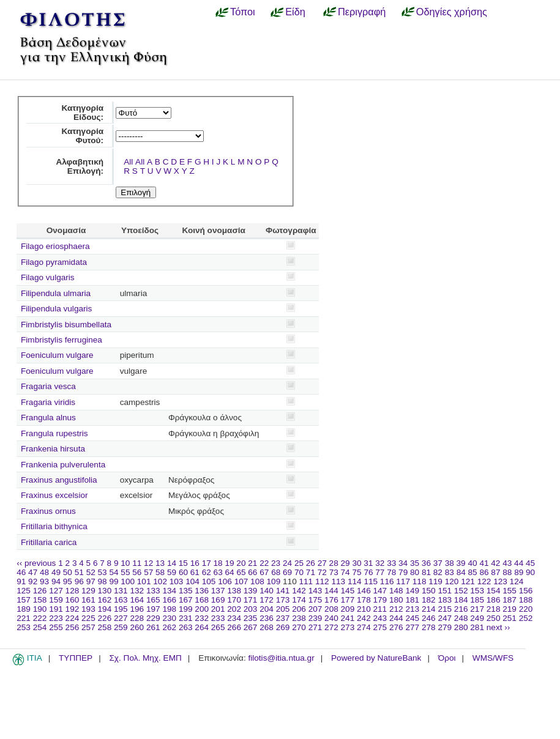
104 (192, 581)
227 (121, 618)
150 (429, 591)
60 (183, 572)
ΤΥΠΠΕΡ (76, 658)
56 (137, 572)
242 (364, 618)
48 (44, 572)
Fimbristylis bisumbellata (66, 325)
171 (251, 600)
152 (461, 591)
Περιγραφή (362, 12)
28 (334, 563)
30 (357, 563)
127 (56, 591)
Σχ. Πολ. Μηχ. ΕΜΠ (145, 658)
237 (283, 618)
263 (186, 627)
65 (241, 572)
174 (299, 600)
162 (105, 600)
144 (331, 591)
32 (380, 563)
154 (494, 591)
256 (73, 627)
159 (56, 600)
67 (264, 572)
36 (426, 563)
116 (387, 581)
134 (169, 591)
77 (380, 572)
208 (331, 609)
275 (380, 627)
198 (169, 609)
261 (153, 627)
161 (88, 600)
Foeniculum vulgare (57, 355)
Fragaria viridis (48, 402)
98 (103, 581)
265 (218, 627)
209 (348, 609)
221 (24, 618)
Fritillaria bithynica (54, 526)
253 (24, 627)
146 (364, 591)
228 (137, 618)
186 (494, 600)
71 (311, 572)
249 (477, 618)
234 (234, 618)
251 (510, 618)
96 (79, 581)
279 (445, 627)
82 (438, 572)
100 (128, 581)
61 (195, 572)
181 (412, 600)
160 (73, 600)
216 (461, 609)
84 (461, 572)
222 (40, 618)
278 (429, 627)
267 (251, 627)
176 (331, 600)
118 (420, 581)
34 (403, 563)
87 (495, 572)
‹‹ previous (36, 563)
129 (88, 591)
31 (368, 563)
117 (403, 581)
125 (24, 591)
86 (484, 572)
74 (345, 572)
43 (507, 563)
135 (186, 591)
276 (396, 627)
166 (169, 600)
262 (169, 627)
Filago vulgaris (48, 277)
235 (251, 618)
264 (202, 627)
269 (283, 627)
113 (338, 581)
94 (56, 581)
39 (461, 563)
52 (91, 572)
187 (510, 600)
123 (500, 581)
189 (24, 609)
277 (412, 627)
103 (177, 581)
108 (257, 581)
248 (461, 618)
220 (526, 609)
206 (299, 609)
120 (452, 581)
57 (148, 572)
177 (348, 600)
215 (445, 609)
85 (473, 572)
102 (160, 581)
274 (364, 627)
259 (121, 627)
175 (315, 600)
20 (241, 563)
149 (412, 591)
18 (218, 563)
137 (218, 591)
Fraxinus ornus (48, 511)
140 (267, 591)
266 (234, 627)
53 (103, 572)
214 (429, 609)
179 (380, 600)
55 (125, 572)
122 (484, 581)
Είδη (295, 12)
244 (396, 618)
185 (477, 600)
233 (218, 618)
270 (299, 627)
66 (252, 572)
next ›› (498, 627)
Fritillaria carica (49, 542)
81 (426, 572)
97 (91, 581)
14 (172, 563)
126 (40, 591)
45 (530, 563)
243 (380, 618)
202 (234, 609)
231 (186, 618)
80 (415, 572)
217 (477, 609)
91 (21, 581)
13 (160, 563)
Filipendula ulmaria (56, 293)
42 (495, 563)
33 (391, 563)
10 (125, 563)
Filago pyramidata (54, 262)
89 (519, 572)
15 (183, 563)
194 (105, 609)
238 (299, 618)
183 (445, 600)
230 (169, 618)
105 (209, 581)
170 (234, 600)
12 (148, 563)
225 (88, 618)
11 (137, 563)
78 (391, 572)
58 (160, 572)
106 (225, 581)
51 (79, 572)
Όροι (447, 658)
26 (311, 563)
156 (526, 591)
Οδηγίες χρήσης (452, 12)
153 (477, 591)
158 (40, 600)
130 (105, 591)
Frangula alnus (48, 418)
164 (137, 600)
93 (44, 581)
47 (33, 572)
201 (218, 609)
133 (153, 591)
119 (435, 581)
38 (450, 563)
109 (274, 581)
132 (137, 591)
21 (252, 563)
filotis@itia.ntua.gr (281, 658)
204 (267, 609)
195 (121, 609)
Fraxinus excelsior (54, 495)
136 (202, 591)
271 (315, 627)
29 (345, 563)
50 (68, 572)
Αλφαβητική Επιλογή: (80, 166)
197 (153, 609)
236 (267, 618)
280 (461, 627)
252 (526, 618)
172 (267, 600)
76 (368, 572)
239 (315, 618)
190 (40, 609)
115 (371, 581)
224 (73, 618)
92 (33, 581)
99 (114, 581)
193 (88, 609)
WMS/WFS (493, 658)
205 (283, 609)
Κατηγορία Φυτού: (82, 136)
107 (241, 581)
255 (56, 627)
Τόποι (243, 12)
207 (315, 609)
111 (306, 581)
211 (380, 609)
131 (121, 591)
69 (287, 572)
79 (403, 572)
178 (364, 600)
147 (380, 591)
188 (526, 600)
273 (348, 627)
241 (348, 618)
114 (355, 581)
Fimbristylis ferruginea (62, 340)
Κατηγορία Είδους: (82, 113)
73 (334, 572)
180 (396, 600)
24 (287, 563)
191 (56, 609)
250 (494, 618)
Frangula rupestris (54, 433)
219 (510, 609)
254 (40, 627)
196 (137, 609)
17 (207, 563)
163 (121, 600)
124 (517, 581)
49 (56, 572)
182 (429, 600)
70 (299, 572)
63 (218, 572)
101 (144, 581)
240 (331, 618)
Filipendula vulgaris (56, 309)
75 (357, 572)
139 (251, 591)
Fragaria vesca (48, 386)
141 (283, 591)
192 (73, 609)
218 (494, 609)
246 (429, 618)
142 (299, 591)
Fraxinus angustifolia (59, 480)
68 (276, 572)
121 (468, 581)
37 (438, 563)
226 (105, 618)
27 (322, 563)
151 (445, 591)
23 (276, 563)
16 (195, 563)
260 (137, 627)
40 (472, 563)
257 (88, 627)
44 (519, 563)
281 (477, 627)
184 (461, 600)
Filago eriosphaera (55, 246)
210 (364, 609)
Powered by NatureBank (376, 658)
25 (299, 563)
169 (218, 600)
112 (322, 581)
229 (153, 618)
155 (510, 591)
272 (331, 627)
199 (186, 609)
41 (484, 563)
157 (24, 600)
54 (114, 572)
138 (234, 591)
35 (415, 563)
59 (172, 572)
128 (73, 591)
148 (396, 591)
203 (251, 609)
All (128, 162)
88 (507, 572)
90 (530, 572)
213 (412, 609)
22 (264, 563)
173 (283, 600)
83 (450, 572)
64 (230, 572)
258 (105, 627)
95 (68, 581)
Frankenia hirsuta (53, 449)
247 (445, 618)
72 (322, 572)
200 (202, 609)
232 (202, 618)
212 (396, 609)
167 (186, 600)
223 (56, 618)
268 (267, 627)
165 (153, 600)
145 (348, 591)
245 (412, 618)
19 (229, 563)
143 (315, 591)
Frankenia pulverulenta (63, 465)
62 (207, 572)
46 (21, 572)
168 (202, 600)
